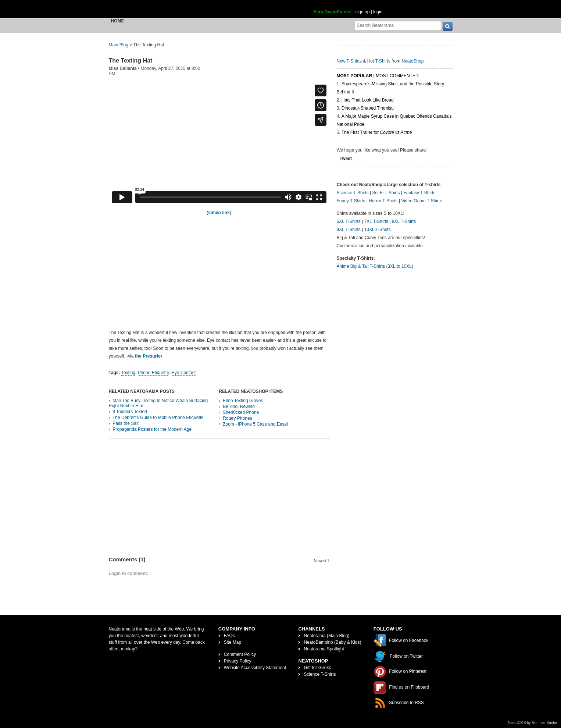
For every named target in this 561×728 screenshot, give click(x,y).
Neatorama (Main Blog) (326, 636)
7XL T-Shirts (376, 221)
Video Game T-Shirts (421, 201)
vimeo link (219, 213)
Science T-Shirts (353, 193)
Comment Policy (240, 654)
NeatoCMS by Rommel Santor (533, 723)
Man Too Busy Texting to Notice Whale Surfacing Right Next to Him (158, 403)
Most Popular (355, 76)
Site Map (233, 642)
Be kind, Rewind (239, 406)
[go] (448, 26)
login (378, 12)
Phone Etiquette (153, 373)
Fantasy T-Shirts (419, 193)
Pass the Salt (126, 423)
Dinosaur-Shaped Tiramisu (368, 108)
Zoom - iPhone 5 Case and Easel (255, 424)
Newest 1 (322, 561)
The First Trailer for (377, 132)
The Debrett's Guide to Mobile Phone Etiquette (158, 418)
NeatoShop (412, 61)
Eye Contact (184, 373)
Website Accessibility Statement (255, 668)
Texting (128, 373)
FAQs (229, 636)
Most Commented (397, 76)
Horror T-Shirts (383, 201)
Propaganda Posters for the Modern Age (152, 429)
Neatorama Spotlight (324, 649)
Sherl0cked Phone (241, 412)
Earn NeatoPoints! (333, 12)
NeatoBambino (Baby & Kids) (332, 642)
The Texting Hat (131, 61)
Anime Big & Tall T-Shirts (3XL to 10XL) (375, 266)
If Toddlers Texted (130, 412)
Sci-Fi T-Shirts (386, 193)
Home (118, 21)
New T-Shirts (349, 61)
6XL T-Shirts (349, 221)
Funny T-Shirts (351, 201)
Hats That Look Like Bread (368, 100)
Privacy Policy (238, 661)
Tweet (346, 159)
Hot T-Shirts (379, 61)
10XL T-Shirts (378, 230)
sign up (363, 12)
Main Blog (119, 45)
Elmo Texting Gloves (243, 401)
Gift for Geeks (317, 668)
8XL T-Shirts (404, 221)
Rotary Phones (237, 418)
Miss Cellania (123, 68)
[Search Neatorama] (398, 25)
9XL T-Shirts (349, 230)
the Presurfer (149, 356)
